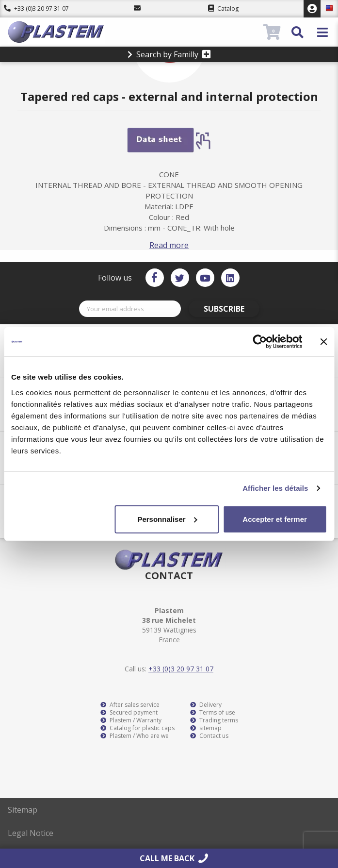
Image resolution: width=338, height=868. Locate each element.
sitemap (206, 728)
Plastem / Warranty (131, 720)
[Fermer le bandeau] (323, 342)
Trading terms (214, 720)
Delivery (206, 705)
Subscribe (224, 309)
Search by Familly (169, 54)
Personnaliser (167, 519)
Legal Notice (31, 833)
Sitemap (23, 810)
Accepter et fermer (275, 519)
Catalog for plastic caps (137, 728)
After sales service (130, 705)
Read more (169, 245)
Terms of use (213, 713)
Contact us (209, 736)
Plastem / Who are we (135, 736)
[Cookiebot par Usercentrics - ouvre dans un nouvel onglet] (260, 342)
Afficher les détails (275, 488)
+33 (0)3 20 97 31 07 (36, 8)
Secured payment (129, 713)
